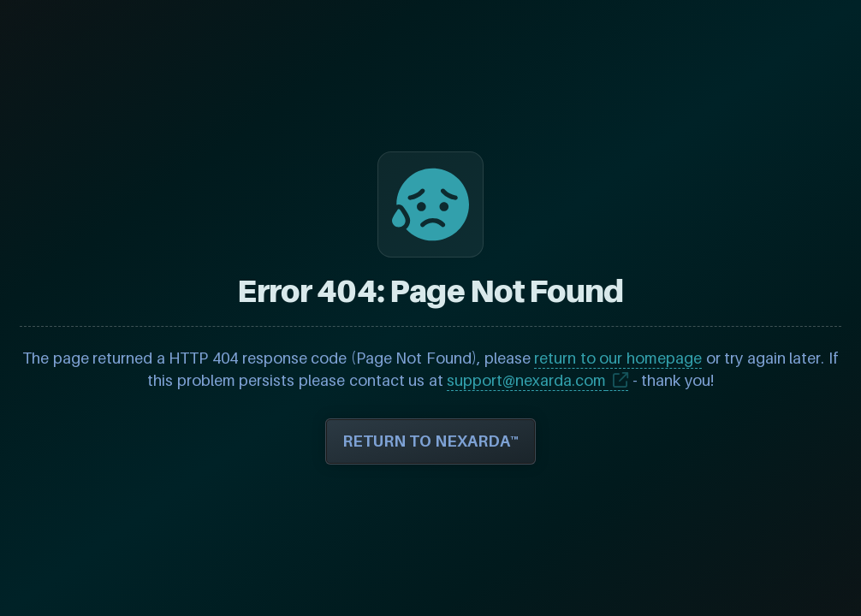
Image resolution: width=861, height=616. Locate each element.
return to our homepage (618, 358)
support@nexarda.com (526, 380)
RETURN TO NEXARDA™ (430, 441)
